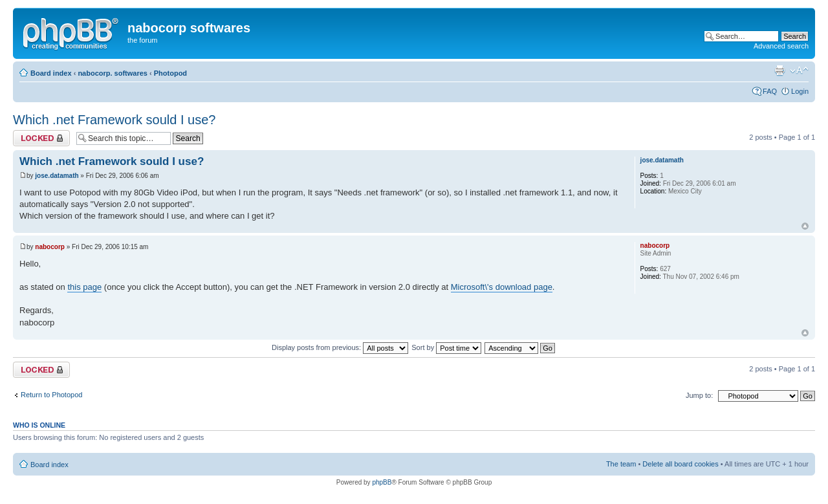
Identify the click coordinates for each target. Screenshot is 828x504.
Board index (51, 73)
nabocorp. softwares (113, 73)
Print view (779, 71)
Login (800, 91)
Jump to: (699, 395)
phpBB (382, 482)
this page (84, 287)
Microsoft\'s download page (502, 287)
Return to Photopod (51, 395)
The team (621, 464)
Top (805, 226)
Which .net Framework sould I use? (114, 120)
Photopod (170, 73)
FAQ (770, 91)
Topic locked (41, 138)
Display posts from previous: (340, 347)
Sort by (446, 347)
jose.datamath (57, 176)
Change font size (799, 71)
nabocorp (50, 247)
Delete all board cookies (680, 464)
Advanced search (781, 46)
